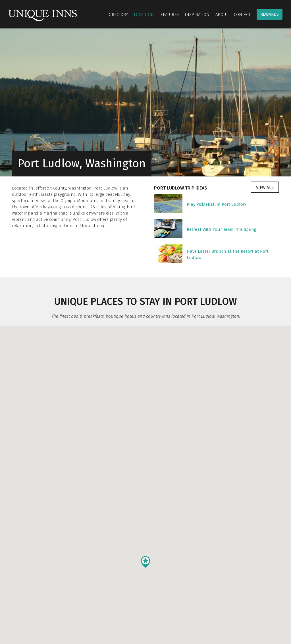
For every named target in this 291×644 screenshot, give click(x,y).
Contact (242, 15)
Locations (144, 15)
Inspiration (197, 15)
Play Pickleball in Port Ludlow (216, 204)
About (222, 15)
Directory (118, 15)
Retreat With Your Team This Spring (222, 229)
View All (265, 188)
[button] (145, 562)
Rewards (270, 14)
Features (170, 15)
